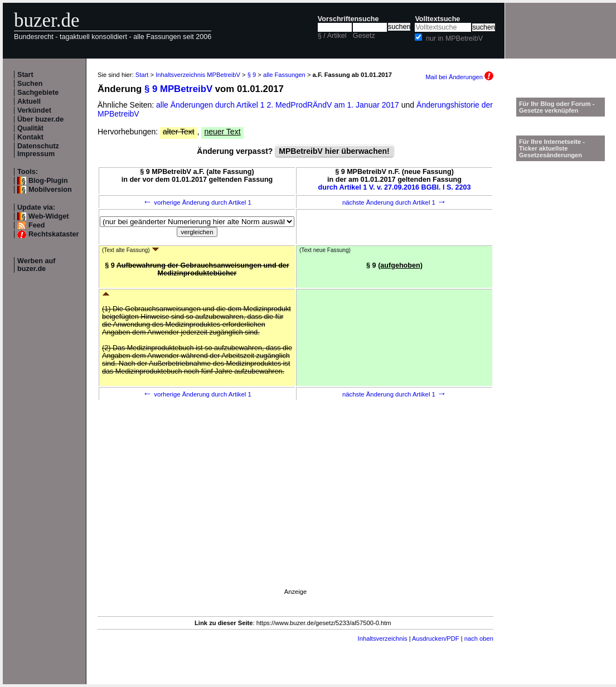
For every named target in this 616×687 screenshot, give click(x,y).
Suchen (30, 84)
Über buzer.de (40, 119)
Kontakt (30, 137)
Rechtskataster (54, 234)
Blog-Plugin (48, 181)
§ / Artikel (332, 36)
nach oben (479, 638)
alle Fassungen (284, 75)
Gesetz (364, 36)
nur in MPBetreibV (454, 38)
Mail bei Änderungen (459, 77)
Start (25, 75)
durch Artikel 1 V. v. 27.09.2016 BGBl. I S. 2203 (395, 187)
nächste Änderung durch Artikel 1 (394, 202)
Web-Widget (48, 216)
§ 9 (252, 75)
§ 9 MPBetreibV (178, 89)
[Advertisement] (295, 510)
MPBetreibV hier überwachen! (334, 151)
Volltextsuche (437, 19)
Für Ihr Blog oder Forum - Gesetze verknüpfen (557, 107)
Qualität (30, 128)
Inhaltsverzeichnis (383, 638)
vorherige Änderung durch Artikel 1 (197, 202)
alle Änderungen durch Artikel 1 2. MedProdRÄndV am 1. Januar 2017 (279, 105)
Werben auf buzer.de (36, 265)
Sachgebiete (38, 93)
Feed (37, 225)
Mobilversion (50, 190)
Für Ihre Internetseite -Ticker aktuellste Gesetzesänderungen (552, 148)
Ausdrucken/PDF (436, 638)
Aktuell (29, 101)
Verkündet (34, 110)
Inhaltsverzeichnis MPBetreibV (198, 75)
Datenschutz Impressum (38, 150)
